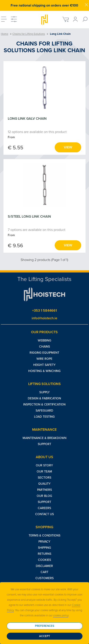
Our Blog (44, 496)
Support (44, 444)
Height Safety (44, 365)
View (68, 147)
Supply (44, 392)
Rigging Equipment (44, 353)
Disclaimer (44, 566)
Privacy (44, 542)
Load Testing (44, 417)
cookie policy (61, 615)
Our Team (44, 472)
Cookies (44, 560)
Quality (44, 484)
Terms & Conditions (44, 536)
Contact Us (44, 514)
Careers (44, 508)
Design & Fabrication (44, 398)
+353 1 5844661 (44, 311)
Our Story (44, 465)
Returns (44, 554)
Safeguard (44, 411)
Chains (44, 347)
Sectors (44, 478)
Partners (44, 490)
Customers (44, 578)
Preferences (45, 626)
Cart (44, 572)
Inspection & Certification (44, 404)
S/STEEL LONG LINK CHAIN (29, 217)
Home (5, 34)
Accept (45, 636)
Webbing (44, 340)
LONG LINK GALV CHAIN (27, 119)
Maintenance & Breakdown (44, 438)
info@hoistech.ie (44, 318)
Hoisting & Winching (44, 371)
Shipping (44, 548)
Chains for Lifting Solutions (29, 34)
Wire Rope (44, 359)
